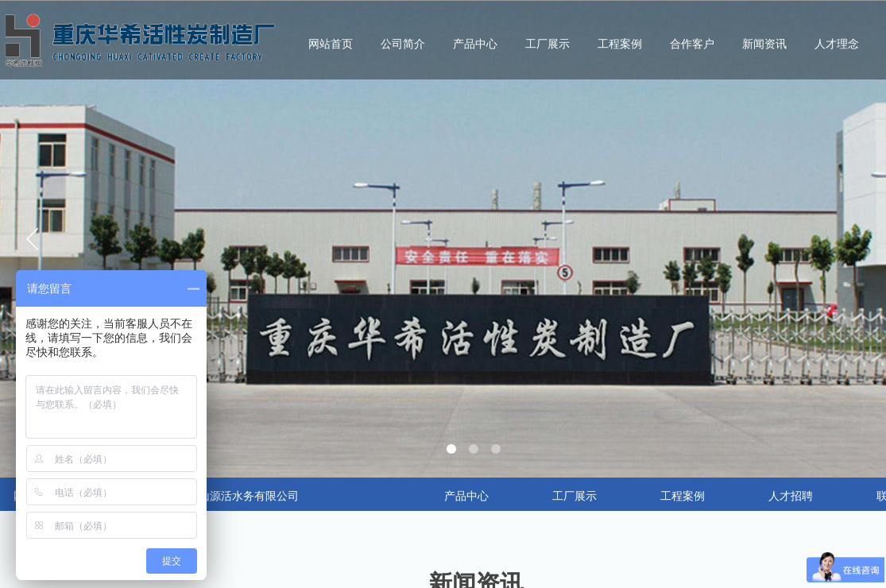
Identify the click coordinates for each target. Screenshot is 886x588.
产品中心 (475, 44)
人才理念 (837, 44)
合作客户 (692, 44)
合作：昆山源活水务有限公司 (226, 496)
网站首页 (331, 44)
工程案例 (620, 44)
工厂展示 (547, 44)
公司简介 (403, 44)
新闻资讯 (764, 44)
